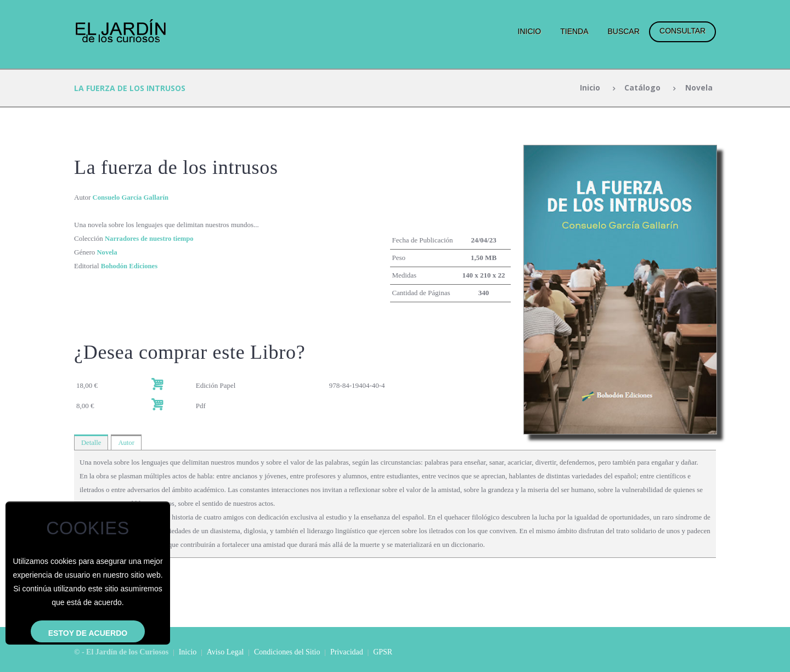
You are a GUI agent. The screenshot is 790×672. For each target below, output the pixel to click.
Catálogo (642, 88)
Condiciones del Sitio (287, 652)
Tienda (574, 31)
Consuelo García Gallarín (132, 197)
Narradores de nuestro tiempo (151, 238)
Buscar (623, 31)
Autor (127, 442)
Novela (698, 88)
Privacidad (347, 652)
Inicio (530, 31)
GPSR (383, 652)
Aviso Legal (225, 652)
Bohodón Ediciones (130, 266)
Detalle (92, 442)
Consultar (682, 31)
